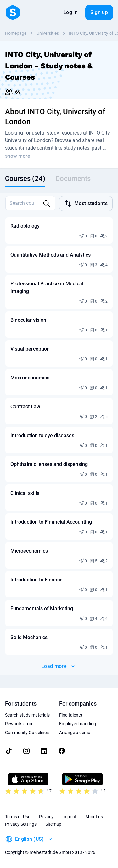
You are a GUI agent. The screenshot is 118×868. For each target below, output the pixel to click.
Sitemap (53, 824)
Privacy (46, 817)
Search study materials (27, 715)
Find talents (71, 715)
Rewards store (19, 724)
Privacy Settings (21, 824)
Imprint (69, 817)
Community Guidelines (27, 733)
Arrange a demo (75, 733)
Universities (48, 33)
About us (94, 817)
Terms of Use (18, 817)
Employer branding (78, 724)
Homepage (16, 33)
